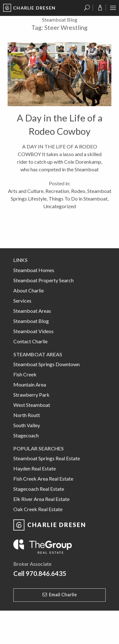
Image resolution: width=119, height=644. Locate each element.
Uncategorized (60, 206)
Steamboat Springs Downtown (46, 364)
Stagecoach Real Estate (39, 489)
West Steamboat (32, 405)
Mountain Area (30, 384)
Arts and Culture (26, 191)
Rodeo (78, 191)
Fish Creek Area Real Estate (43, 479)
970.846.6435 (46, 573)
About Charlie (29, 290)
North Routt (27, 415)
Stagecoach (26, 435)
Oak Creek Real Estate (38, 509)
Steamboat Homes (34, 270)
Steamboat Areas (32, 311)
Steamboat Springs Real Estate (47, 458)
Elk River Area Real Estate (41, 499)
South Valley (27, 425)
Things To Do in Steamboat (78, 199)
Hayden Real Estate (35, 468)
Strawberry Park (31, 395)
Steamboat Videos (33, 331)
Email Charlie (63, 595)
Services (22, 301)
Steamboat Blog (31, 321)
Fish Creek (25, 374)
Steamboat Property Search (43, 280)
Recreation (57, 191)
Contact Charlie (30, 341)
